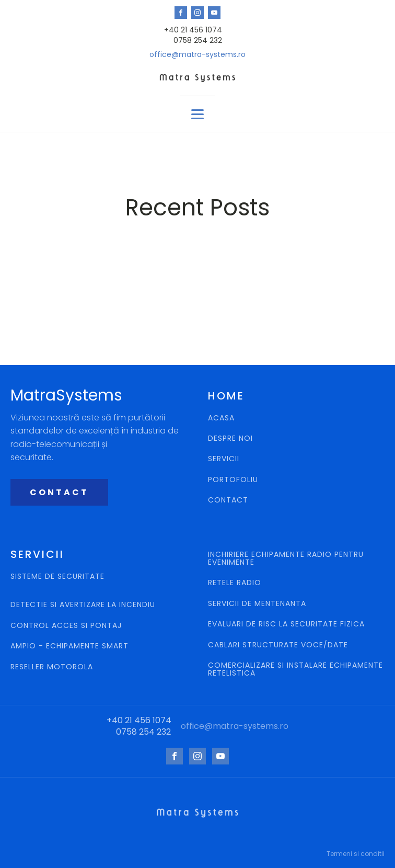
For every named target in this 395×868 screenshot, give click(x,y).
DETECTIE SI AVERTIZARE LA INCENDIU (84, 605)
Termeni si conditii (356, 854)
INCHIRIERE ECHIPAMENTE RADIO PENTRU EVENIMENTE (286, 559)
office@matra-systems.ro (197, 55)
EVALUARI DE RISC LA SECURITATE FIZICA (286, 624)
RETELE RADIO (236, 583)
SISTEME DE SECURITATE (57, 577)
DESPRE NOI (230, 438)
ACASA (221, 418)
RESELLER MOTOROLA (53, 667)
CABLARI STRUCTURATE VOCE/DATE (278, 645)
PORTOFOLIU (233, 480)
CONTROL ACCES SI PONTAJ (67, 626)
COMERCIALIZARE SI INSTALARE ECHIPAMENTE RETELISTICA (295, 670)
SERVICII (224, 459)
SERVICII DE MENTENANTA (257, 604)
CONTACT (59, 492)
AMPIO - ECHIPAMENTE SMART (69, 646)
